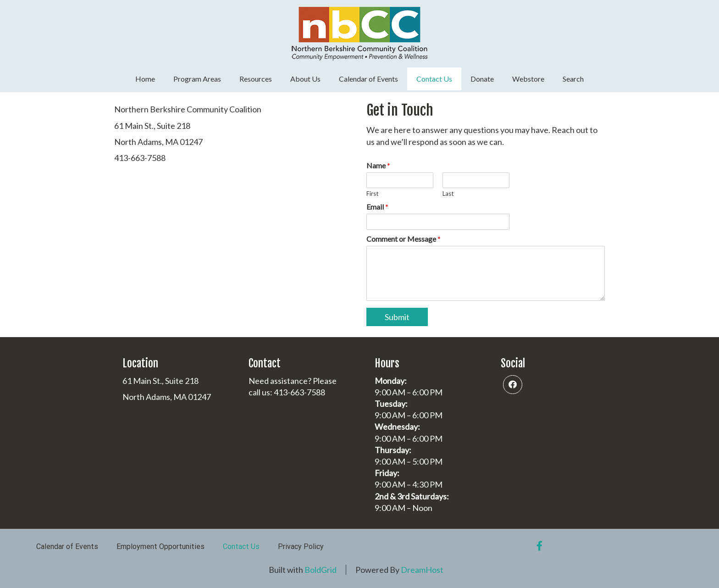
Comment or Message (404, 239)
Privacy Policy (301, 546)
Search (573, 79)
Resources (256, 79)
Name (378, 165)
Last (448, 194)
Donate (482, 79)
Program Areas (197, 79)
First (372, 194)
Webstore (528, 79)
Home (145, 79)
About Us (305, 79)
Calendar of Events (368, 79)
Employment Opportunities (160, 546)
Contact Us (434, 79)
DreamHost (422, 570)
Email (377, 207)
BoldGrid (321, 570)
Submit (397, 317)
